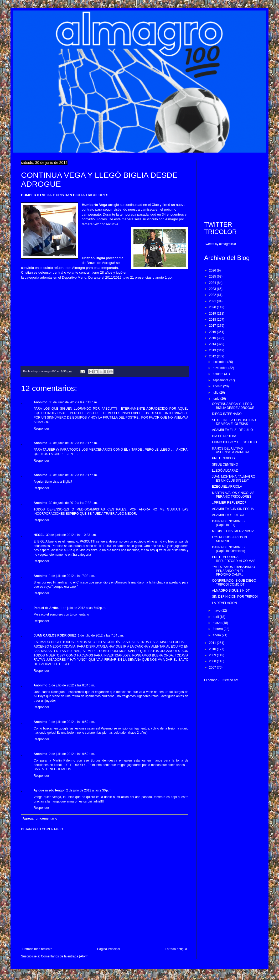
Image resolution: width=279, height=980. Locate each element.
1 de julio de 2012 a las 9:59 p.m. (72, 722)
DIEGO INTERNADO (227, 414)
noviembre (221, 368)
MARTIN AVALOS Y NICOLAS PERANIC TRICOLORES (233, 495)
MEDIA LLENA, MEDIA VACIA (233, 531)
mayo (217, 611)
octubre (218, 374)
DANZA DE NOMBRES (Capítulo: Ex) (228, 523)
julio (216, 393)
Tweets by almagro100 (220, 244)
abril (216, 617)
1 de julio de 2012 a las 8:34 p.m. (72, 685)
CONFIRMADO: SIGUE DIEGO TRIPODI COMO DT (234, 582)
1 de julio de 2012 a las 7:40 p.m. (83, 608)
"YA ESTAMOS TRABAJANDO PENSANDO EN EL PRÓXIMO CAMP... (234, 571)
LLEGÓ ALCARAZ (225, 471)
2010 (213, 649)
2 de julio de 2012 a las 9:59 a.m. (72, 754)
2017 (213, 326)
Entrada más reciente (37, 949)
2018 (213, 320)
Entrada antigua (176, 949)
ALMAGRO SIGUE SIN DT (231, 591)
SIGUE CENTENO (225, 465)
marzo (218, 623)
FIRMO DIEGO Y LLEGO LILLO (234, 442)
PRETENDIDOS (223, 458)
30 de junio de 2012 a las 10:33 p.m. (71, 535)
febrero (218, 629)
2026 (213, 270)
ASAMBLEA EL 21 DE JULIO (233, 430)
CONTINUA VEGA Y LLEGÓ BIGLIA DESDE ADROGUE (233, 406)
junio (217, 399)
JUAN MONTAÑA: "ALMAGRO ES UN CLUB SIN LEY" (234, 478)
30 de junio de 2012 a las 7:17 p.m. (73, 443)
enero (217, 635)
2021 (213, 301)
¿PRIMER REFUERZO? (229, 503)
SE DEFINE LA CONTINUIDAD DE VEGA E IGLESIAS (234, 422)
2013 (213, 350)
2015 (213, 338)
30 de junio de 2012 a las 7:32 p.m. (73, 503)
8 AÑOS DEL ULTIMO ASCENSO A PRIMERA (231, 450)
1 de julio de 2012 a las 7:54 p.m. (101, 635)
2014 (213, 344)
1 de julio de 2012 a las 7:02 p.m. (72, 576)
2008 (213, 661)
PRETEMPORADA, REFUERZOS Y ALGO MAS (234, 559)
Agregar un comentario (40, 819)
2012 (213, 356)
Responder (41, 429)
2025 (213, 277)
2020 (213, 307)
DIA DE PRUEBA (224, 436)
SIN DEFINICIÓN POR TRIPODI (235, 597)
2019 (213, 314)
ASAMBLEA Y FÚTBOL (229, 515)
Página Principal (109, 949)
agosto (218, 386)
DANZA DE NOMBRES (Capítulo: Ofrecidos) (229, 549)
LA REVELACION (224, 603)
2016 (213, 332)
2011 (213, 643)
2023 (213, 289)
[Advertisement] (231, 187)
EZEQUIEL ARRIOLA (227, 487)
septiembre (221, 380)
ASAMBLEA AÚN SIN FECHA (233, 509)
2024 (213, 283)
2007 (213, 668)
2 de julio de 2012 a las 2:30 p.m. (89, 790)
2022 (213, 295)
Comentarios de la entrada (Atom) (65, 956)
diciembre (220, 362)
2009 (213, 655)
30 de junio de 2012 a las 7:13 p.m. (73, 402)
